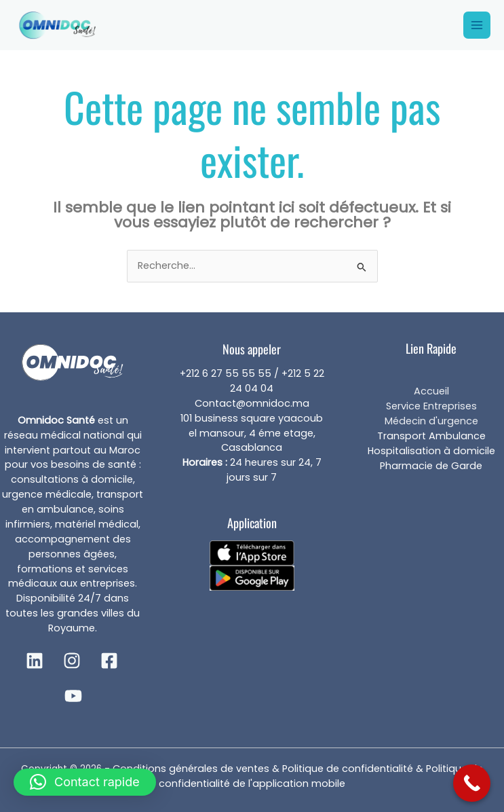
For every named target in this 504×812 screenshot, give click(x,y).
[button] (85, 782)
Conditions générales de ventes (191, 769)
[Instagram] (72, 661)
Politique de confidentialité (349, 769)
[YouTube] (73, 696)
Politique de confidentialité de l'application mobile (321, 776)
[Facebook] (109, 661)
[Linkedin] (35, 661)
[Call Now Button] (472, 783)
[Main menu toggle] (477, 25)
